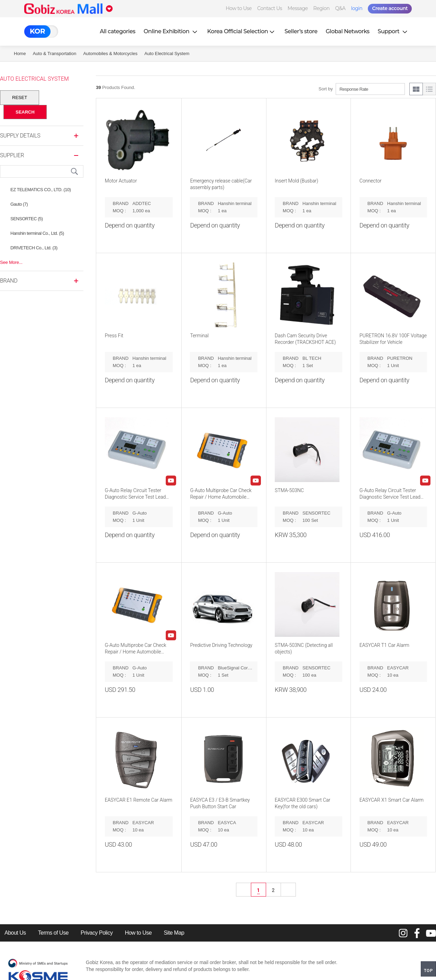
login (357, 8)
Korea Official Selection (242, 31)
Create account (390, 8)
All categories (117, 31)
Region (321, 8)
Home (20, 54)
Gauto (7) (19, 204)
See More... (11, 262)
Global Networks (347, 31)
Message (298, 8)
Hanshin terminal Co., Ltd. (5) (37, 233)
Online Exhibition (171, 31)
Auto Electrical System (167, 54)
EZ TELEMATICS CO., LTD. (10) (41, 190)
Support (393, 31)
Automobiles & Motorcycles (110, 54)
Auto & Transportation (55, 54)
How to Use (239, 8)
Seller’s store (301, 31)
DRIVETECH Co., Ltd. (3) (34, 248)
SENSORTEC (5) (27, 219)
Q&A (340, 8)
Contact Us (270, 8)
